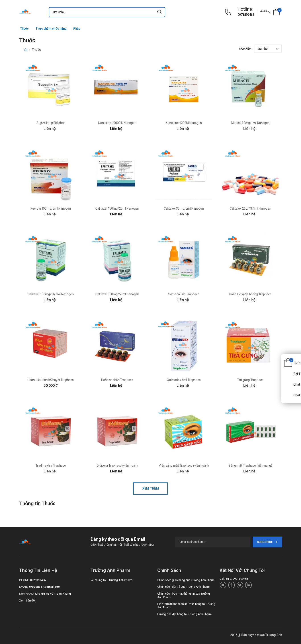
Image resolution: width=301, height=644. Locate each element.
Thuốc (24, 28)
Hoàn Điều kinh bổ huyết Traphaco (51, 380)
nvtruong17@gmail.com (45, 587)
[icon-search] (160, 12)
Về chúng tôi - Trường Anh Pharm (111, 580)
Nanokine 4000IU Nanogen (184, 123)
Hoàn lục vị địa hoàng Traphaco (250, 294)
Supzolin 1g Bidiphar (51, 123)
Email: (24, 587)
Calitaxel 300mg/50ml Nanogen (117, 294)
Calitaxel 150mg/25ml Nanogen (117, 209)
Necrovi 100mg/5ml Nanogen (51, 209)
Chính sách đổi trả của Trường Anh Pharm (183, 587)
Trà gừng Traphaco (250, 380)
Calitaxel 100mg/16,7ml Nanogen (51, 294)
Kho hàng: (27, 594)
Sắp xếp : (246, 49)
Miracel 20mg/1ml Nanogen (250, 123)
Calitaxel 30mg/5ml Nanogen (184, 209)
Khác (77, 28)
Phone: (24, 580)
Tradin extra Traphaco (51, 466)
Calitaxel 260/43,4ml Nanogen (250, 209)
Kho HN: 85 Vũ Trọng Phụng (53, 594)
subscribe (267, 542)
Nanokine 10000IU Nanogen (117, 123)
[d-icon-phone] (229, 12)
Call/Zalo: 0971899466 (234, 579)
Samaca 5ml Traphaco (184, 294)
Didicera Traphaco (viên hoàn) (117, 466)
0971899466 (246, 15)
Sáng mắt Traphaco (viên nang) (250, 466)
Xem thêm (151, 488)
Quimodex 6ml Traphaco (184, 380)
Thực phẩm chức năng (51, 28)
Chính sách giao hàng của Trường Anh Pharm (186, 580)
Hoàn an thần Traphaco (117, 380)
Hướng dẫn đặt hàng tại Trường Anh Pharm (184, 614)
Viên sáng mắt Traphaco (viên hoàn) (184, 466)
